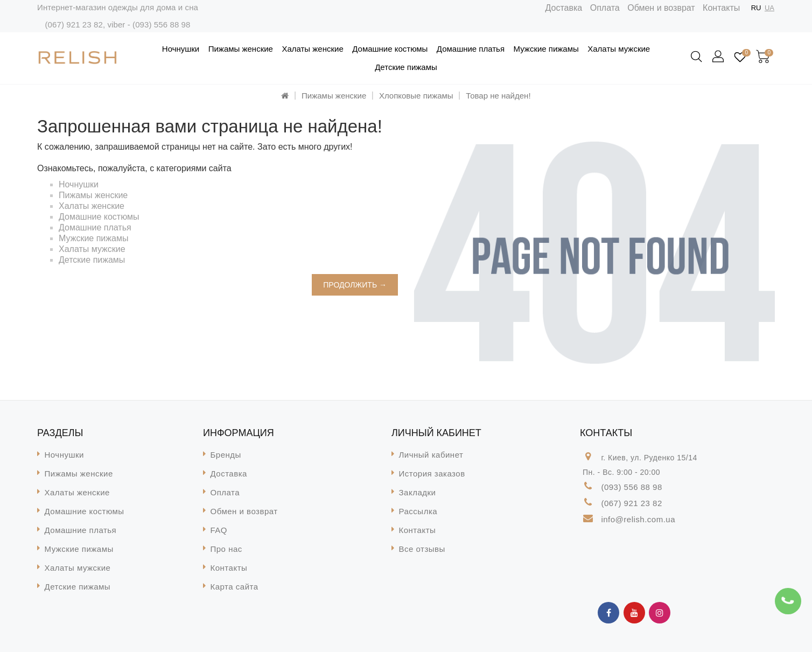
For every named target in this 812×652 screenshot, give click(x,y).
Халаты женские (312, 49)
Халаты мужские (619, 49)
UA (769, 8)
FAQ (219, 530)
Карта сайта (234, 587)
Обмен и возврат (661, 8)
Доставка (564, 8)
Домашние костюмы (390, 49)
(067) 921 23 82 (73, 24)
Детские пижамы (406, 67)
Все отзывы (422, 549)
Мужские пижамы (546, 49)
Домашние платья (471, 49)
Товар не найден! (498, 96)
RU (756, 8)
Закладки (418, 492)
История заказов (432, 474)
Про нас (226, 549)
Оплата (605, 8)
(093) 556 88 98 (161, 24)
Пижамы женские (241, 49)
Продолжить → (355, 285)
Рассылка (418, 511)
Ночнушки (181, 49)
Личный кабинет (431, 455)
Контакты (721, 8)
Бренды (226, 455)
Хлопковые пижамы (416, 96)
